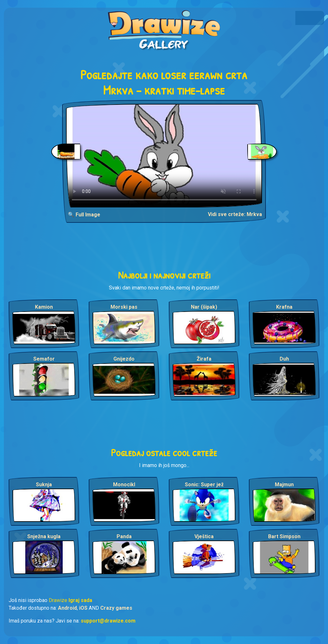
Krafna (284, 307)
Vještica (204, 536)
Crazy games (116, 608)
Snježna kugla (44, 536)
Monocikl (124, 485)
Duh (284, 359)
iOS (83, 608)
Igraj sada (80, 600)
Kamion (44, 307)
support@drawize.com (108, 621)
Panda (124, 536)
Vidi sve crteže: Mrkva (235, 214)
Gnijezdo (124, 359)
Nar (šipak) (204, 307)
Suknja (44, 485)
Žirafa (204, 359)
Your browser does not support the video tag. (164, 156)
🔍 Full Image (84, 215)
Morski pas (124, 307)
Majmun (284, 485)
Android (67, 608)
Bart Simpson (284, 536)
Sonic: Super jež (204, 485)
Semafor (44, 359)
